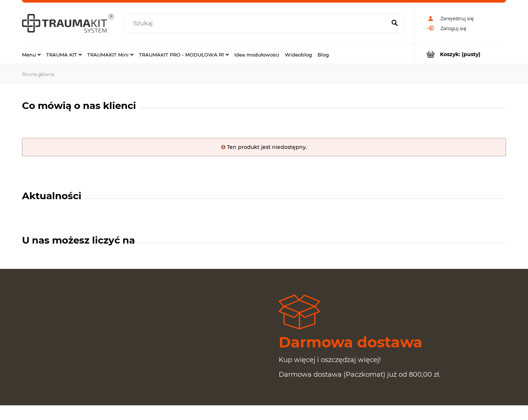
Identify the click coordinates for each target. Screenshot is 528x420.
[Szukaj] (395, 23)
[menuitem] (31, 54)
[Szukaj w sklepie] (257, 23)
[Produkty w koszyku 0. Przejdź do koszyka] (460, 54)
